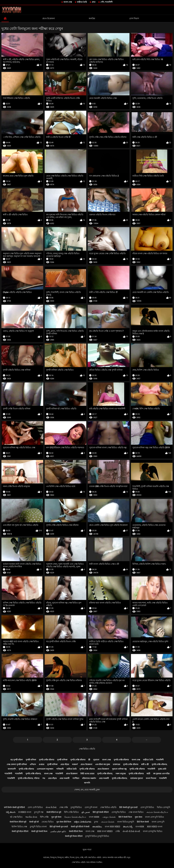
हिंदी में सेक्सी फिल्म (125, 817)
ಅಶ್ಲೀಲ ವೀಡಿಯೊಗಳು (83, 822)
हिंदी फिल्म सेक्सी (143, 822)
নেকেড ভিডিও (48, 822)
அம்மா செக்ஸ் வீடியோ (157, 812)
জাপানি (87, 783)
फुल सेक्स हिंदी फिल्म (64, 822)
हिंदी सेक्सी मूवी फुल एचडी (128, 807)
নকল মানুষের (121, 774)
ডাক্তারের (116, 764)
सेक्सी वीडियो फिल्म (76, 831)
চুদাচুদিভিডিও (76, 807)
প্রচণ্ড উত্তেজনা (49, 18)
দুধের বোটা (162, 769)
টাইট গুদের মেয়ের (87, 774)
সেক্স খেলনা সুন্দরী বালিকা (17, 764)
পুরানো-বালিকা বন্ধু (119, 769)
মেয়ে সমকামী (65, 778)
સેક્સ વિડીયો (51, 807)
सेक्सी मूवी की (34, 822)
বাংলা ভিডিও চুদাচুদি (126, 822)
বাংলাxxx (140, 827)
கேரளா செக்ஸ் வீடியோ (75, 817)
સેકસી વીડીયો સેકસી (131, 831)
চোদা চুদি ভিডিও (147, 807)
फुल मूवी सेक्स (56, 817)
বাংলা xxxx (94, 817)
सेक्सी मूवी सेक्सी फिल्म (39, 831)
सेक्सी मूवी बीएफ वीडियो (20, 831)
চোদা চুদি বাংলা (91, 807)
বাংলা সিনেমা (151, 778)
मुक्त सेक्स (139, 817)
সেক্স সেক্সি (64, 807)
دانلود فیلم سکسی (58, 831)
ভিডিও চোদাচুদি (163, 807)
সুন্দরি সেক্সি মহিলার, (159, 764)
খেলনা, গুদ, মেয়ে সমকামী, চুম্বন (87, 790)
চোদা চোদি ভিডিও (35, 807)
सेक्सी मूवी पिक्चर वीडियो (74, 836)
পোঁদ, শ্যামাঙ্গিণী (106, 2)
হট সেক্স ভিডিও (16, 817)
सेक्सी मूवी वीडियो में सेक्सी (80, 827)
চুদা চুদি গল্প (39, 812)
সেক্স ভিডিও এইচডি (87, 749)
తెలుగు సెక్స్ (128, 827)
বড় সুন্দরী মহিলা (16, 760)
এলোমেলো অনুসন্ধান (45, 769)
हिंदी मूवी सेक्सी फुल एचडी (59, 827)
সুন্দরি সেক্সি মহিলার (46, 760)
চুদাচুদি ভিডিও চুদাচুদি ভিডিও (97, 836)
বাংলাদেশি (12, 769)
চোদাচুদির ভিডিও (119, 812)
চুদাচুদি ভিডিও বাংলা (38, 827)
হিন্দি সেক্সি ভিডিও (71, 812)
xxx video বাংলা (155, 827)
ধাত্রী (148, 774)
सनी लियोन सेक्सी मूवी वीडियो (14, 807)
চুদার (96, 822)
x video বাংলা (25, 812)
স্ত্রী (89, 760)
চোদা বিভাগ (134, 18)
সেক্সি (118, 831)
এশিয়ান (33, 764)
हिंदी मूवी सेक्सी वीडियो (101, 812)
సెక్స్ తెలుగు (11, 812)
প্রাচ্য (94, 2)
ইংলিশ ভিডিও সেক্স (19, 827)
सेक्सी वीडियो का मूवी (54, 812)
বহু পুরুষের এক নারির (161, 774)
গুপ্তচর (42, 764)
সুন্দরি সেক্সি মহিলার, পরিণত (29, 778)
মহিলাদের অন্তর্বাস (89, 778)
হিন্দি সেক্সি (44, 817)
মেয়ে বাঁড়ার (65, 764)
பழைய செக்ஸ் (109, 817)
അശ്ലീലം (97, 827)
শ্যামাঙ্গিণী (160, 760)
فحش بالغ (86, 812)
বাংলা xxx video (112, 827)
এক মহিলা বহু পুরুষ (103, 764)
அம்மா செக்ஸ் (108, 822)
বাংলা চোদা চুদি (158, 822)
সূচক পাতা (87, 850)
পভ (44, 778)
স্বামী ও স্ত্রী (145, 764)
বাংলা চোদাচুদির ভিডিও (153, 831)
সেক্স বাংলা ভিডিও (136, 812)
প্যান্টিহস (76, 778)
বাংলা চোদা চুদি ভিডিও (154, 817)
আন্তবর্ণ (75, 764)
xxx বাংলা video (105, 831)
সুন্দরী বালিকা (31, 760)
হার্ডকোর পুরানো (137, 778)
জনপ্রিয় (92, 18)
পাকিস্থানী (60, 769)
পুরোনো (96, 760)
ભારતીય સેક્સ (31, 817)
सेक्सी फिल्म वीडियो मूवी (18, 822)
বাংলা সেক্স (68, 2)
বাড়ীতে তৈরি (82, 2)
